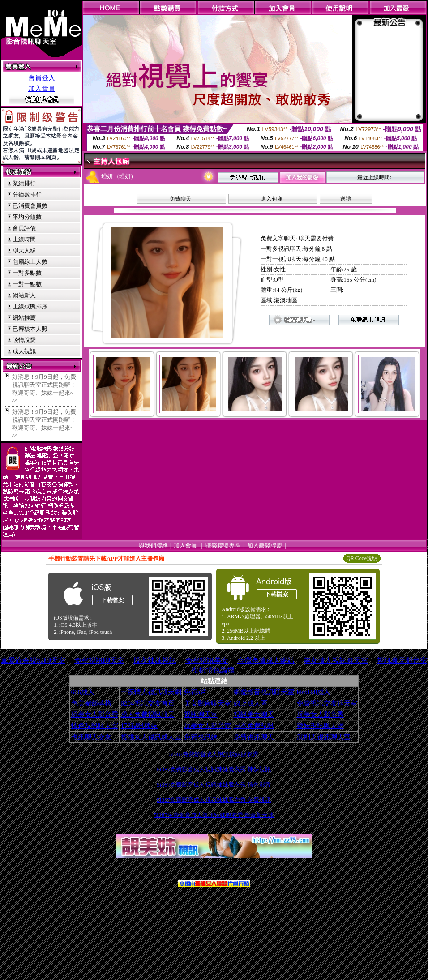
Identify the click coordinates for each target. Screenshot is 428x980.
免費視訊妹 (201, 737)
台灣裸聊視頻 (236, 865)
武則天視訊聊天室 (324, 737)
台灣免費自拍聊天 (190, 865)
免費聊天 (180, 199)
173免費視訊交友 (208, 865)
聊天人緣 (24, 250)
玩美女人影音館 (208, 726)
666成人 (83, 692)
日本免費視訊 (254, 726)
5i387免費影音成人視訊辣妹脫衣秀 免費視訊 (214, 800)
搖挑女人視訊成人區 (151, 737)
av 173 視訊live (217, 865)
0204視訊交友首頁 (148, 703)
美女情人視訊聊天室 (336, 661)
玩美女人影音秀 (95, 715)
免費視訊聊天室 (99, 661)
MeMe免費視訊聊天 (248, 865)
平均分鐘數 (27, 217)
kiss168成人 (314, 692)
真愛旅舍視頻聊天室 (33, 661)
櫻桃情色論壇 (213, 670)
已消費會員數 (30, 206)
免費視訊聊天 (254, 737)
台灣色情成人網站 (266, 661)
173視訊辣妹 (139, 726)
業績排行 (24, 183)
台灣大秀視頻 (240, 865)
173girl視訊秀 (220, 865)
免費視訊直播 (204, 865)
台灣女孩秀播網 (229, 865)
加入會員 (42, 89)
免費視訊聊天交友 (200, 865)
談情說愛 (24, 340)
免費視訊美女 (207, 661)
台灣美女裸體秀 (233, 865)
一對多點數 (27, 273)
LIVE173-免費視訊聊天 (195, 865)
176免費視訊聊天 (225, 865)
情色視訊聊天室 (95, 726)
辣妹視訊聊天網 (320, 726)
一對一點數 (27, 284)
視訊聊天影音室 (402, 661)
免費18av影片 (182, 865)
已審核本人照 (30, 329)
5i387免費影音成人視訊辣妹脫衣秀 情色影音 (214, 785)
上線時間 (24, 239)
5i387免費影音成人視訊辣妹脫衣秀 (214, 754)
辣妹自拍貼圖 (186, 865)
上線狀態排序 (30, 306)
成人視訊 (24, 351)
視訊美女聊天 (254, 715)
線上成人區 (250, 703)
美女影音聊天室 (208, 703)
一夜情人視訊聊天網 (151, 692)
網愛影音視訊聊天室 (264, 692)
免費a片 (196, 692)
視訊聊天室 (201, 715)
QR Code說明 (362, 558)
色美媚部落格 (91, 703)
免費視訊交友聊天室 (327, 703)
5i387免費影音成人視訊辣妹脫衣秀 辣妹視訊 (214, 769)
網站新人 (24, 295)
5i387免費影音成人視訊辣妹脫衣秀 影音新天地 (214, 815)
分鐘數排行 (27, 195)
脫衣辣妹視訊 (155, 661)
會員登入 (42, 78)
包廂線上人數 (30, 262)
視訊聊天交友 (91, 737)
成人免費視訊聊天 (148, 715)
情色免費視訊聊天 (212, 865)
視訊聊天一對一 (178, 865)
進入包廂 (272, 199)
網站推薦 (24, 318)
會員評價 (24, 228)
